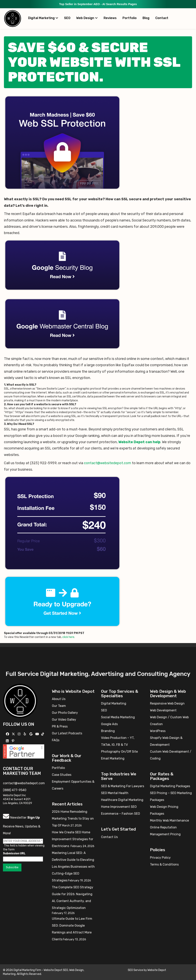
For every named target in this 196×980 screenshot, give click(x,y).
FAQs (56, 740)
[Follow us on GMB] (31, 734)
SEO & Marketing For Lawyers (123, 786)
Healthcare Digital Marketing (122, 800)
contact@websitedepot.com (108, 463)
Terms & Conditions (164, 864)
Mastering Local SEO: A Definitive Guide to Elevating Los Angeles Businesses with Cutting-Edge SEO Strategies (73, 867)
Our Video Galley (64, 720)
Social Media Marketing (118, 717)
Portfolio (130, 18)
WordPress (158, 731)
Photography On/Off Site (119, 752)
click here (68, 637)
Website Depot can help (139, 442)
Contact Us (109, 837)
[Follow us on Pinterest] (13, 741)
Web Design (87, 18)
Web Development (163, 710)
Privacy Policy (160, 858)
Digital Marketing (43, 18)
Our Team (59, 706)
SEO (67, 18)
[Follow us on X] (14, 734)
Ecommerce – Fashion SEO (121, 814)
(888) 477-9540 (15, 790)
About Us (59, 699)
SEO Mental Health (115, 793)
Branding (108, 731)
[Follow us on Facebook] (8, 734)
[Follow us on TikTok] (43, 734)
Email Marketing (113, 758)
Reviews (110, 18)
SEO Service (135, 970)
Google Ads (109, 724)
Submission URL (14, 853)
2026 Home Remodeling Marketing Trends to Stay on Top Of (73, 818)
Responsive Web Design (167, 703)
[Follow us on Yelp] (25, 734)
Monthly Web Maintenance (169, 820)
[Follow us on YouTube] (38, 734)
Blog (146, 18)
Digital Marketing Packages (170, 786)
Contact (162, 18)
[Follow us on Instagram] (20, 734)
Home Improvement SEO (119, 807)
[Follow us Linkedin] (8, 741)
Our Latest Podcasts (67, 733)
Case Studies (62, 775)
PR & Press (60, 726)
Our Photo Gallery (65, 713)
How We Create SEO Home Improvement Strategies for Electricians (73, 839)
